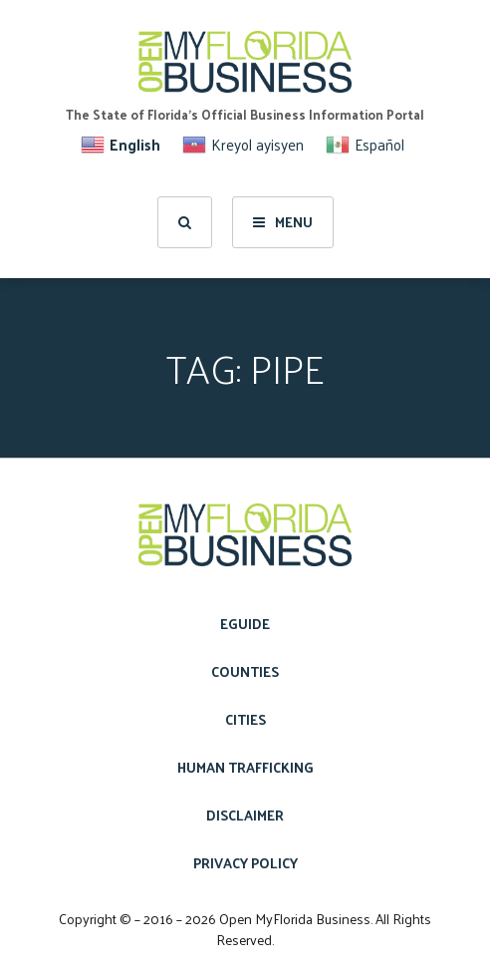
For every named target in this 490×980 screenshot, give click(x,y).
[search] (185, 222)
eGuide (245, 624)
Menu (283, 222)
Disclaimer (245, 815)
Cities (245, 719)
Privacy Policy (245, 863)
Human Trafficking (245, 767)
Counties (245, 671)
